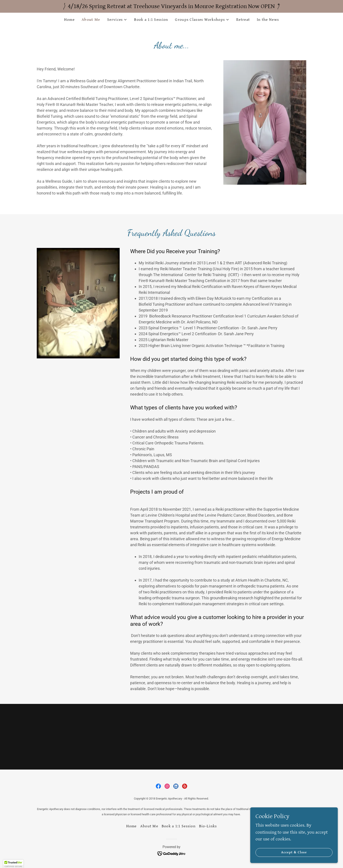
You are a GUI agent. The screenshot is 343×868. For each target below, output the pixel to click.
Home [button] (131, 826)
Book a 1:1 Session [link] (151, 20)
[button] (117, 20)
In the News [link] (268, 20)
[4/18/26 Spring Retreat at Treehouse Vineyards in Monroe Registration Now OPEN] (171, 6)
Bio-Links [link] (208, 826)
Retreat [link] (243, 20)
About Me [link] (91, 20)
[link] (158, 786)
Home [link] (69, 20)
